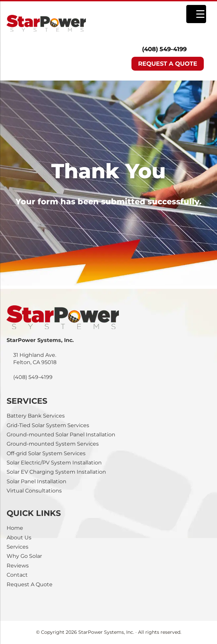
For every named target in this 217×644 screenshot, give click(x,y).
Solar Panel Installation (36, 481)
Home (15, 528)
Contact (17, 575)
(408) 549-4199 (164, 49)
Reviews (18, 566)
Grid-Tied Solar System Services (48, 425)
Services (18, 547)
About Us (19, 538)
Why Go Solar (24, 556)
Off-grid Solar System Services (46, 453)
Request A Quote (30, 584)
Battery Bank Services (36, 416)
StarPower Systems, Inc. (68, 23)
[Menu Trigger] (196, 14)
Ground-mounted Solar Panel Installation (61, 435)
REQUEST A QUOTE (168, 64)
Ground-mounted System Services (53, 444)
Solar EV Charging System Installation (56, 472)
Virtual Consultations (34, 491)
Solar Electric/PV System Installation (54, 463)
